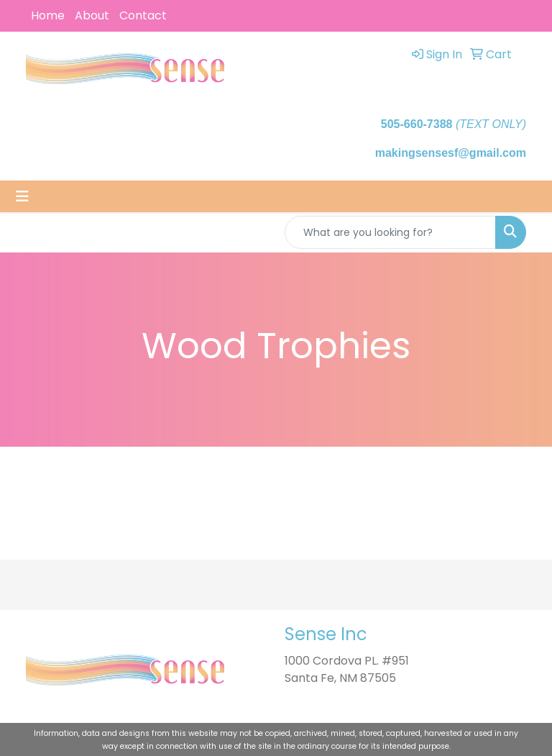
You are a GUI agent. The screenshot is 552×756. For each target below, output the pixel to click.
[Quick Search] (390, 232)
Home (48, 15)
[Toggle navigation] (22, 196)
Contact (143, 15)
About (92, 15)
